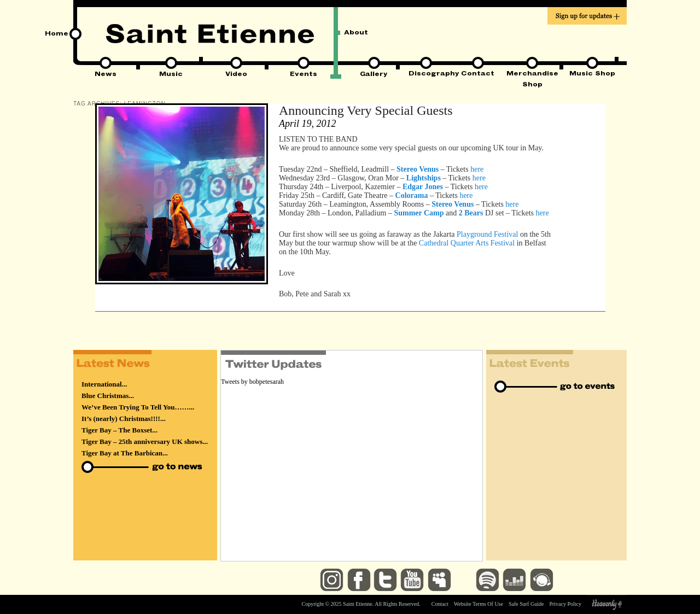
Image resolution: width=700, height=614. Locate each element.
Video (236, 75)
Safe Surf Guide (526, 604)
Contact (478, 74)
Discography (426, 74)
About (356, 33)
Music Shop (592, 74)
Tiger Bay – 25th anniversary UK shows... (145, 442)
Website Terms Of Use (479, 604)
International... (104, 384)
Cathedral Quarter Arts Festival (467, 243)
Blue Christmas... (108, 396)
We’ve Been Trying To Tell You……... (138, 407)
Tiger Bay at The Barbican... (125, 453)
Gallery (374, 75)
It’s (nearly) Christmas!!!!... (124, 419)
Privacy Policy (565, 604)
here (477, 169)
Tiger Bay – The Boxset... (119, 430)
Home (57, 34)
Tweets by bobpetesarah (252, 382)
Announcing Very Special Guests (366, 110)
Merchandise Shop (532, 75)
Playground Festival (487, 234)
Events (304, 75)
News (106, 75)
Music (171, 75)
